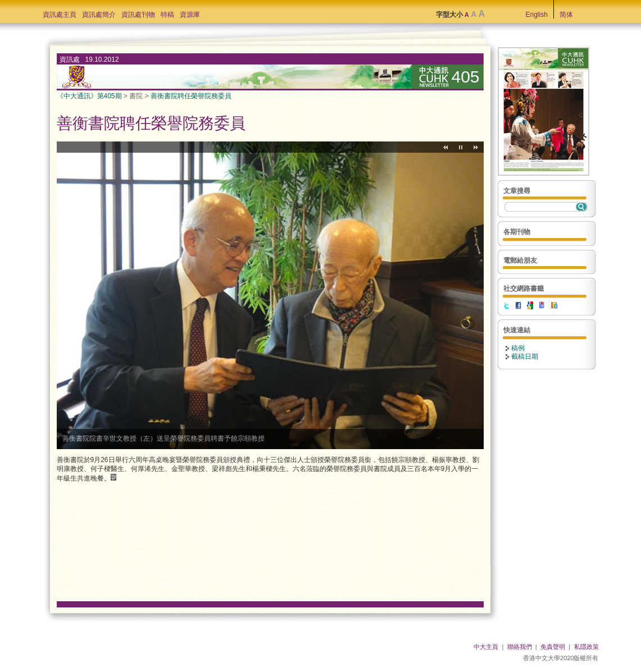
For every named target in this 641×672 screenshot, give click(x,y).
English (537, 15)
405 (466, 77)
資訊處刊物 (138, 15)
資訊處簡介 (99, 15)
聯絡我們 (520, 647)
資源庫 (190, 15)
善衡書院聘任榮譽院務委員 (191, 96)
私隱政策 (587, 647)
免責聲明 (553, 647)
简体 (566, 15)
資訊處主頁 (60, 15)
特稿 (167, 15)
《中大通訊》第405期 (89, 96)
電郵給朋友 (520, 260)
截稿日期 (525, 356)
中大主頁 (486, 647)
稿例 (518, 348)
